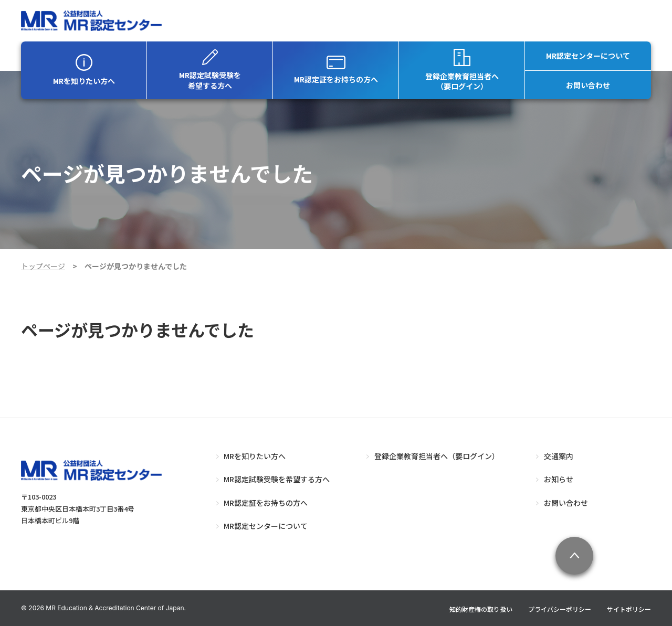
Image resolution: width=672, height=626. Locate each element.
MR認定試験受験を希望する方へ (210, 70)
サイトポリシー (629, 609)
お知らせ (559, 479)
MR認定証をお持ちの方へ (336, 70)
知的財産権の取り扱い (481, 609)
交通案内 (559, 456)
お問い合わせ (588, 85)
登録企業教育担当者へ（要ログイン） (462, 70)
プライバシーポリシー (560, 609)
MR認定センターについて (588, 56)
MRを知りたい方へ (84, 70)
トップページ (43, 266)
